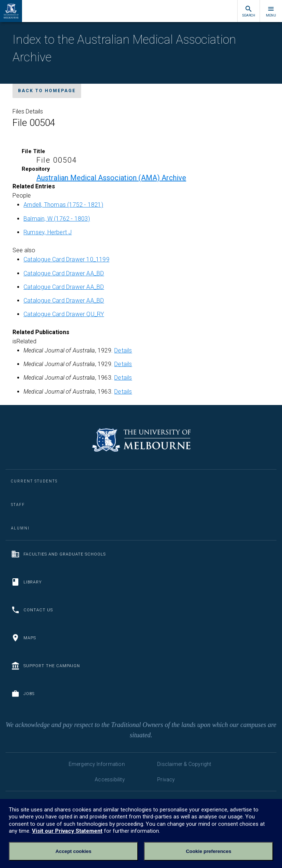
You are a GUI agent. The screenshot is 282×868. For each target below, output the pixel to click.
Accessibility (110, 780)
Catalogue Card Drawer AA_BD (64, 273)
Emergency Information (97, 764)
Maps (23, 638)
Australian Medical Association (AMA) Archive (111, 178)
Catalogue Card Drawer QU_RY (64, 314)
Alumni (20, 528)
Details (123, 350)
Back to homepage (47, 91)
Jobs (23, 694)
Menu (271, 11)
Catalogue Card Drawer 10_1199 (66, 259)
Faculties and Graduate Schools (58, 554)
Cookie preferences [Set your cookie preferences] (209, 851)
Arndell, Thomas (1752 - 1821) (63, 205)
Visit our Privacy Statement (67, 831)
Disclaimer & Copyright (184, 764)
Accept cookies (73, 851)
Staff (18, 505)
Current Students (34, 481)
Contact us (32, 610)
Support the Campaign (46, 666)
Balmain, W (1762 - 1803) (57, 219)
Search (249, 11)
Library (26, 582)
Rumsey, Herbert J (48, 232)
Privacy (166, 780)
